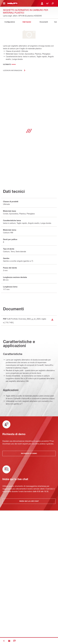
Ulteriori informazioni (15, 70)
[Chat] (14, 641)
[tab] (10, 22)
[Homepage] (12, 3)
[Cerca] (53, 3)
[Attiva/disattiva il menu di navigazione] (4, 3)
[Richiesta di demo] (9, 641)
